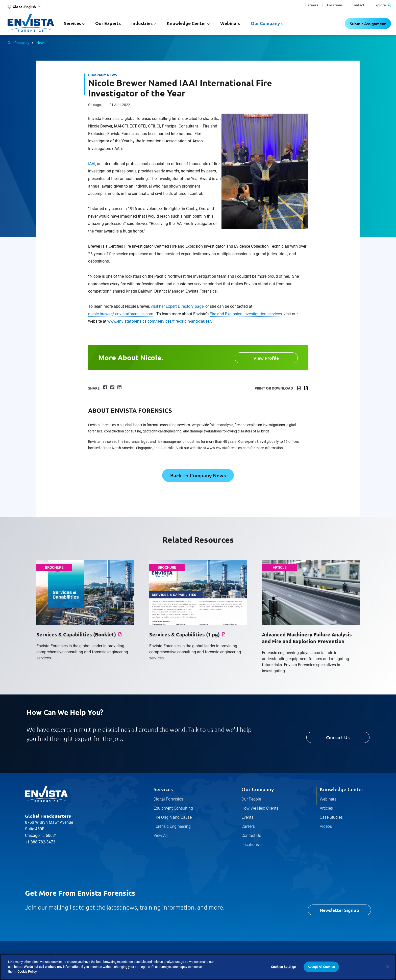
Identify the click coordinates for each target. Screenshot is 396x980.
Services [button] (72, 23)
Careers (312, 5)
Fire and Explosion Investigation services (246, 314)
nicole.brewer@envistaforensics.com (121, 314)
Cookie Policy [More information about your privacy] (27, 972)
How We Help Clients (260, 808)
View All (161, 835)
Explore (382, 5)
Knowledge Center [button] (186, 23)
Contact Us (338, 737)
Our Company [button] (265, 23)
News (41, 42)
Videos (326, 826)
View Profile (266, 358)
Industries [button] (142, 23)
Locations (335, 5)
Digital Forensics (168, 799)
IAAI (92, 164)
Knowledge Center (342, 789)
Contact (358, 5)
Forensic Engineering (172, 826)
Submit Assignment (368, 23)
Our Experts (108, 23)
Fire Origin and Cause (173, 817)
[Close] (388, 967)
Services (163, 789)
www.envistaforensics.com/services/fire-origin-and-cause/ (159, 321)
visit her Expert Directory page (177, 306)
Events (247, 817)
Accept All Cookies (321, 967)
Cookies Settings (283, 967)
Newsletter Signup (339, 910)
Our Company (18, 42)
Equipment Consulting (173, 808)
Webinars (230, 23)
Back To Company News (198, 475)
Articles (326, 808)
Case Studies (331, 817)
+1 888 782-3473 (40, 842)
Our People (251, 799)
